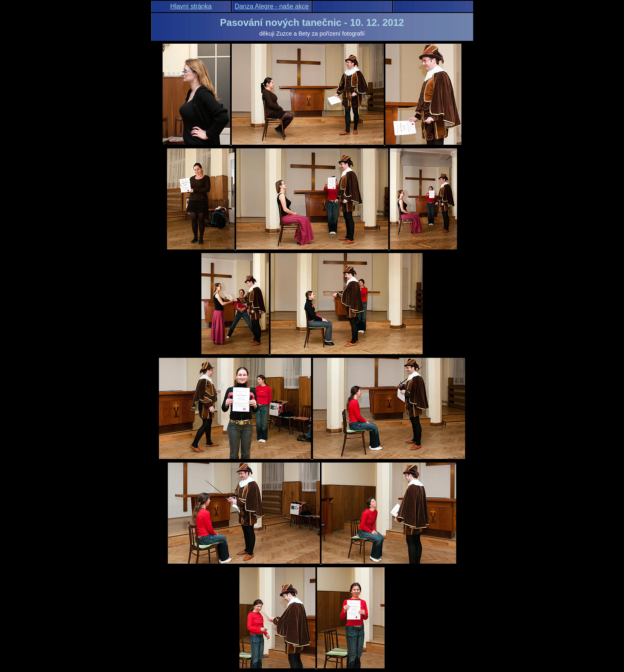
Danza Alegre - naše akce (272, 6)
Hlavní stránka (191, 6)
